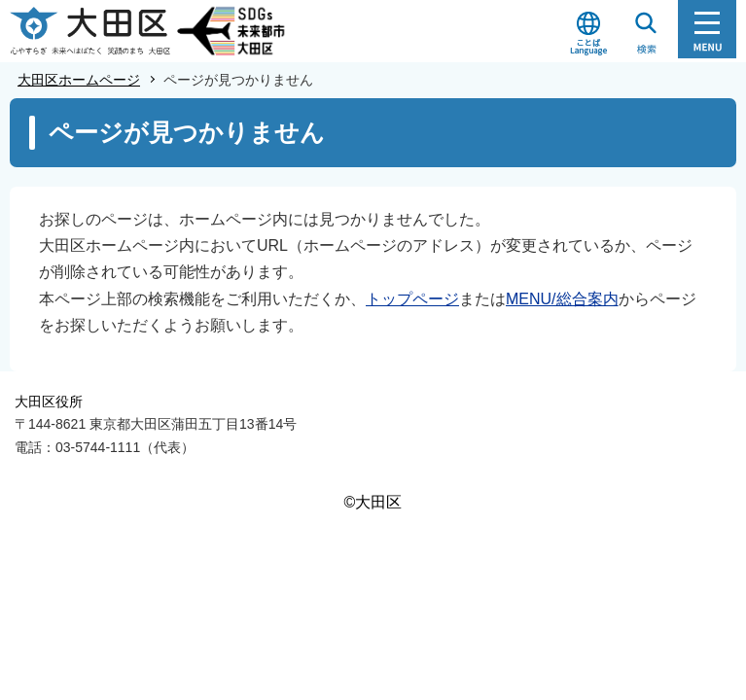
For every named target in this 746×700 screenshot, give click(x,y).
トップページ (412, 299)
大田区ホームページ (79, 80)
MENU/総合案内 (562, 299)
